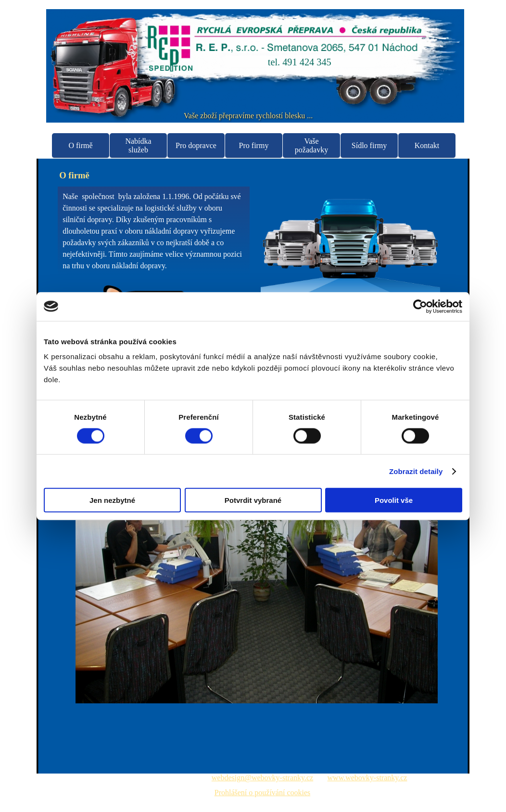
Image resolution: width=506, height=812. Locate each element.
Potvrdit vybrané (253, 500)
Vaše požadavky (311, 145)
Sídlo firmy (369, 145)
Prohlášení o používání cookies (263, 793)
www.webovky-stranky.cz (367, 778)
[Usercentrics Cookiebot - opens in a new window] (420, 306)
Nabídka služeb (138, 145)
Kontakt (427, 145)
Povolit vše (394, 500)
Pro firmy (254, 145)
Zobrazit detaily (416, 471)
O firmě (80, 145)
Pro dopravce (196, 145)
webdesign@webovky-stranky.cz (262, 778)
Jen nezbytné (112, 500)
